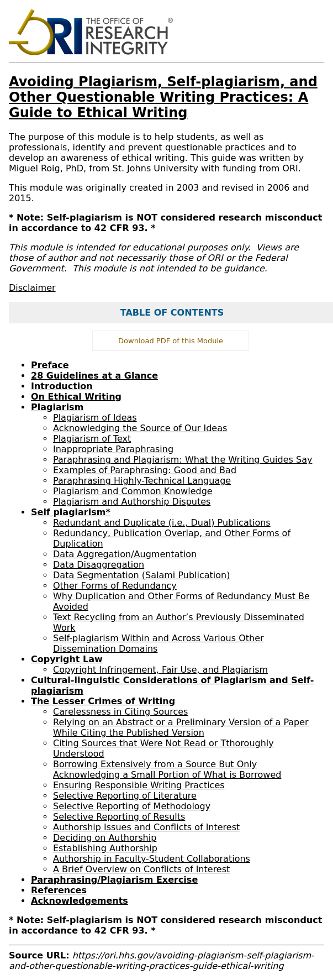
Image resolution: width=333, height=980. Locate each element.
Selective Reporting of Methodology (132, 806)
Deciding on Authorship (105, 838)
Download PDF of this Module (171, 341)
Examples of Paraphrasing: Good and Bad (145, 470)
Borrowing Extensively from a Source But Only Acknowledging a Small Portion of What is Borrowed (167, 769)
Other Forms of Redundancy (115, 586)
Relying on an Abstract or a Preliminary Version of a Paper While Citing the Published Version (181, 727)
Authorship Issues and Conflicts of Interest (146, 827)
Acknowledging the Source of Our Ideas (140, 428)
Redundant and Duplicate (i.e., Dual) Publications (162, 523)
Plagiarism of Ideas (95, 418)
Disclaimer (32, 288)
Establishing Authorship (105, 848)
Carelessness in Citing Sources (120, 712)
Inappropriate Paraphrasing (113, 449)
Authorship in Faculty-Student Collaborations (152, 859)
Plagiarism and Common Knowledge (133, 491)
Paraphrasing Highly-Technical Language (142, 481)
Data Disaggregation (99, 565)
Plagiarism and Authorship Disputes (132, 502)
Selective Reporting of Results (119, 817)
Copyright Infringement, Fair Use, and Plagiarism (160, 670)
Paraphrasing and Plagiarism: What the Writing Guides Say (183, 460)
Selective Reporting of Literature (125, 796)
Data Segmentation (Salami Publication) (141, 575)
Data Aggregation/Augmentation (125, 554)
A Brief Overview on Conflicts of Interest (141, 869)
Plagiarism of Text (92, 439)
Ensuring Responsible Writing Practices (139, 785)
